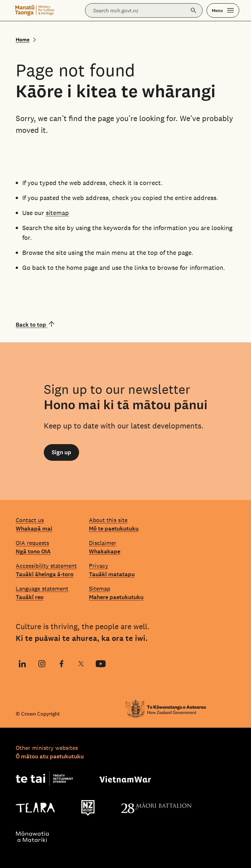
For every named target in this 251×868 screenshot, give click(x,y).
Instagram (41, 664)
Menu (217, 11)
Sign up (61, 452)
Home (23, 40)
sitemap (57, 213)
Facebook (59, 664)
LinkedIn (21, 664)
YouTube (98, 664)
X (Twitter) (81, 664)
